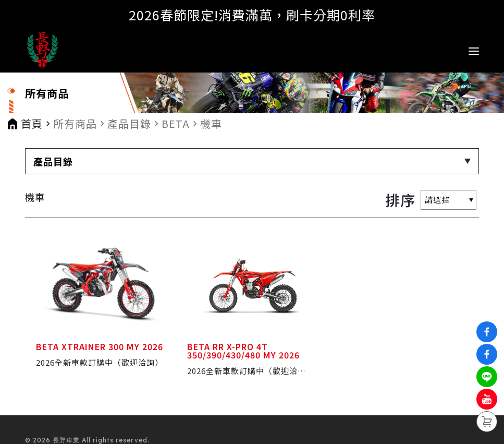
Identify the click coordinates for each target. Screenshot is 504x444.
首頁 (32, 124)
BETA (176, 124)
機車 (211, 124)
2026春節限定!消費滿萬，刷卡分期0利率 (252, 15)
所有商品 (75, 124)
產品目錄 (129, 124)
